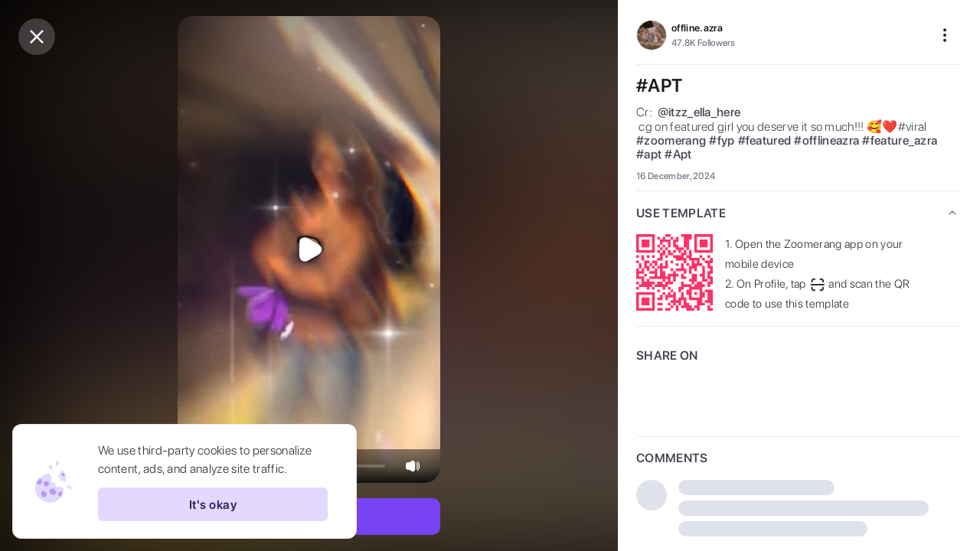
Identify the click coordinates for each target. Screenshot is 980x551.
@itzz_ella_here (699, 112)
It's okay (213, 504)
